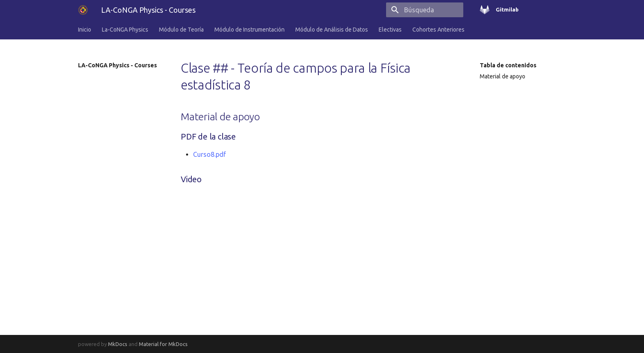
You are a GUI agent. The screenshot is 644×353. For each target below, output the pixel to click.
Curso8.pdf (209, 154)
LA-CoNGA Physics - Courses (117, 65)
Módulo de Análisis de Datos (332, 30)
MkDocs (118, 344)
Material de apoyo (503, 76)
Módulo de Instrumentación (250, 30)
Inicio (85, 30)
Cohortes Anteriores (438, 30)
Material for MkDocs (163, 344)
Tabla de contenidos (508, 65)
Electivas (390, 30)
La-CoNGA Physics (125, 30)
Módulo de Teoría (181, 30)
